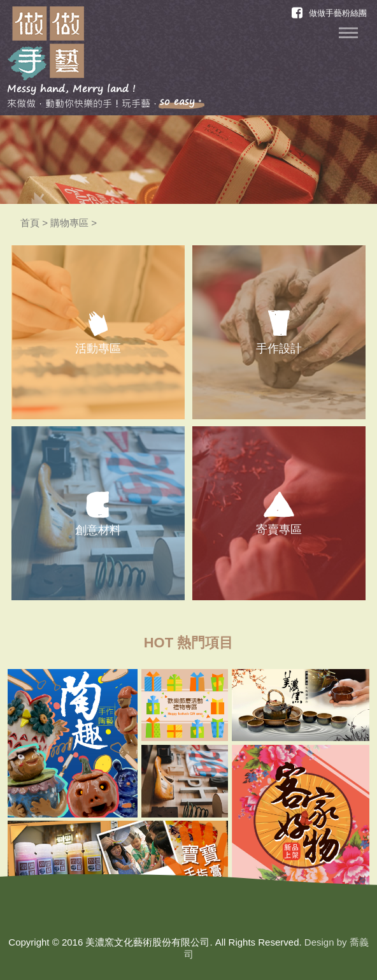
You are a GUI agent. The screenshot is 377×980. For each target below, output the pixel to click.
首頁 (30, 223)
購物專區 (69, 223)
